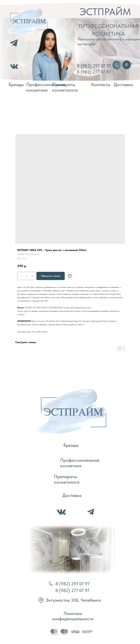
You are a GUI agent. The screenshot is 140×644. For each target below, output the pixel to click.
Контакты (101, 84)
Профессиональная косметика (46, 87)
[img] (69, 410)
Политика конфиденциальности (73, 616)
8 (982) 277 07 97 (94, 72)
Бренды (16, 84)
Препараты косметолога (65, 87)
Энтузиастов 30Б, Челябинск (73, 600)
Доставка (123, 84)
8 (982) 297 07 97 (94, 66)
